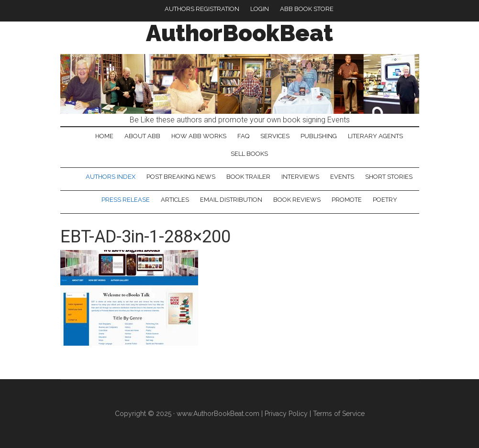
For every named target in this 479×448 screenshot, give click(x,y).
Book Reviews (297, 200)
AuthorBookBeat (239, 33)
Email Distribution (231, 200)
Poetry (385, 200)
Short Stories (389, 177)
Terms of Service (339, 414)
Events (342, 177)
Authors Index (111, 177)
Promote (347, 200)
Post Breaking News (181, 177)
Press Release (126, 200)
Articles (175, 200)
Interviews (300, 177)
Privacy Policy (286, 414)
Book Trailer (248, 177)
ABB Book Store (307, 9)
